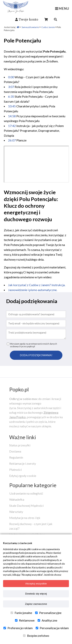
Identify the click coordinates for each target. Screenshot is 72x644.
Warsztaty (16, 512)
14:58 (12, 116)
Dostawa (15, 451)
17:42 (12, 126)
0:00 (11, 77)
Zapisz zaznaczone (36, 604)
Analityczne (47, 620)
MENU (62, 8)
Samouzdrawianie (30, 27)
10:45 (12, 106)
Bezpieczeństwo (36, 636)
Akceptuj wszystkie (36, 584)
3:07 (11, 87)
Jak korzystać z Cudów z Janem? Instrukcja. (37, 285)
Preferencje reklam (18, 628)
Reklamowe (25, 620)
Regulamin (16, 457)
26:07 (12, 140)
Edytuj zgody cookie (23, 476)
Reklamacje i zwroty (23, 463)
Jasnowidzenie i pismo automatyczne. (33, 290)
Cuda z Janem (48, 27)
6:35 (11, 96)
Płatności (15, 470)
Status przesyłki (20, 445)
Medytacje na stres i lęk (25, 518)
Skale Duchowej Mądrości (26, 506)
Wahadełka (17, 499)
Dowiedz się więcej (36, 594)
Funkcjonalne (21, 613)
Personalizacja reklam (52, 628)
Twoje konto (28, 19)
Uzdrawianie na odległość (26, 493)
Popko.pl (19, 389)
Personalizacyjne (48, 613)
